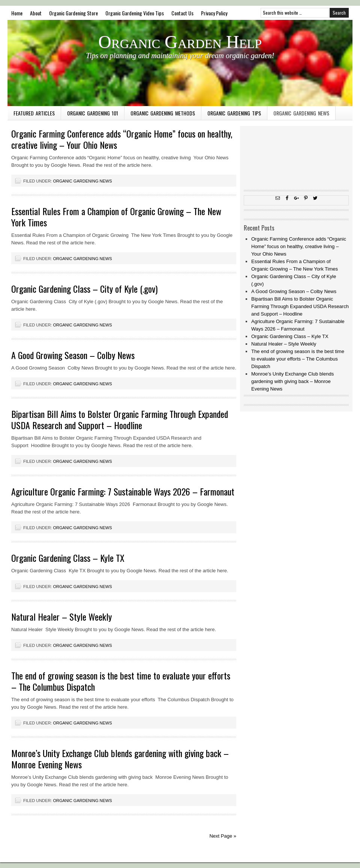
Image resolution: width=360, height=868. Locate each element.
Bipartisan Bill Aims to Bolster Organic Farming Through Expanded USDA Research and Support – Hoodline (120, 419)
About (36, 13)
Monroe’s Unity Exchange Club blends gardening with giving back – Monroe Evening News (120, 759)
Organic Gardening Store (73, 13)
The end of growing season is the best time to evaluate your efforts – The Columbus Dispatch (121, 681)
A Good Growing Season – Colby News (73, 355)
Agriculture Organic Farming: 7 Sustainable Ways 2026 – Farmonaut (123, 491)
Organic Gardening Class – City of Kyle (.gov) (84, 289)
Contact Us (182, 13)
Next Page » (223, 836)
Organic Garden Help (180, 42)
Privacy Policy (214, 13)
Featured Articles (34, 113)
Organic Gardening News (301, 113)
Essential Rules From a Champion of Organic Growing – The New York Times (116, 217)
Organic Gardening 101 (93, 113)
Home (17, 13)
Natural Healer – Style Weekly (61, 617)
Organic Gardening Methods (163, 113)
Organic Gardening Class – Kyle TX (68, 558)
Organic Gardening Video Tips (135, 13)
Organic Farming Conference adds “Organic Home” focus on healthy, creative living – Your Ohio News (122, 139)
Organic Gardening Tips (234, 113)
